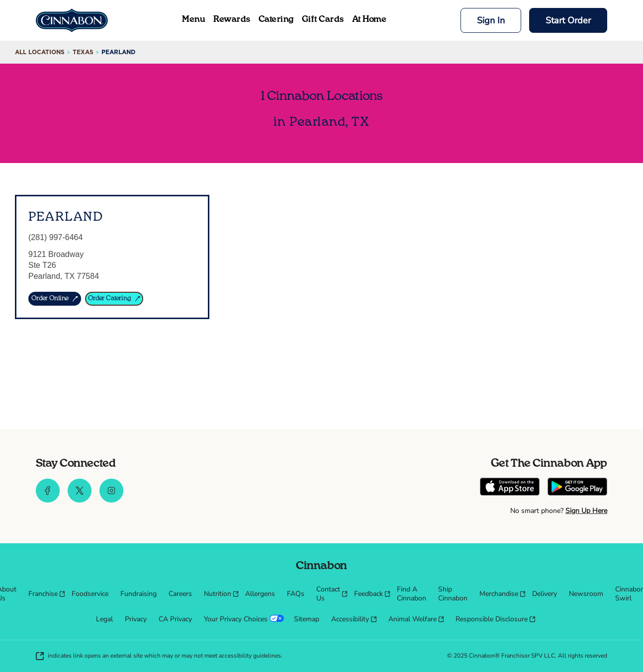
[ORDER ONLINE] (55, 299)
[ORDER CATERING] (114, 299)
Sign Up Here (586, 511)
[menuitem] (44, 594)
